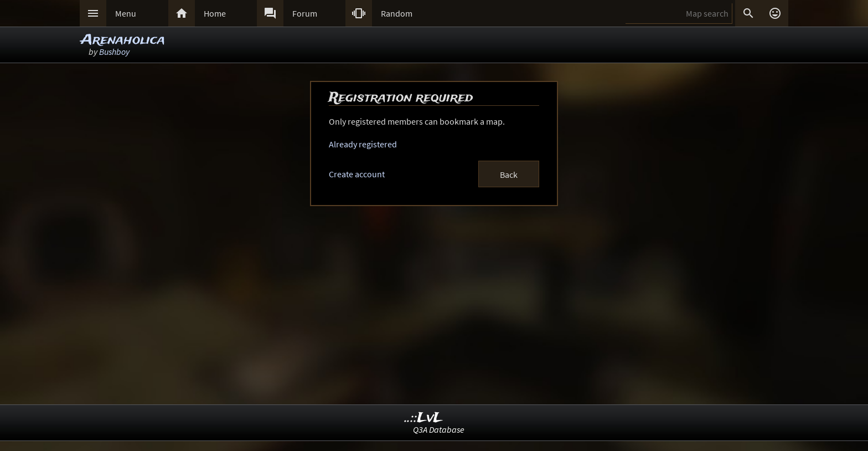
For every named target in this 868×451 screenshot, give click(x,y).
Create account (357, 174)
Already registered (363, 144)
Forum (305, 13)
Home (215, 13)
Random (397, 13)
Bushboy (114, 52)
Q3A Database (439, 429)
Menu (126, 13)
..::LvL (424, 418)
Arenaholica (123, 40)
